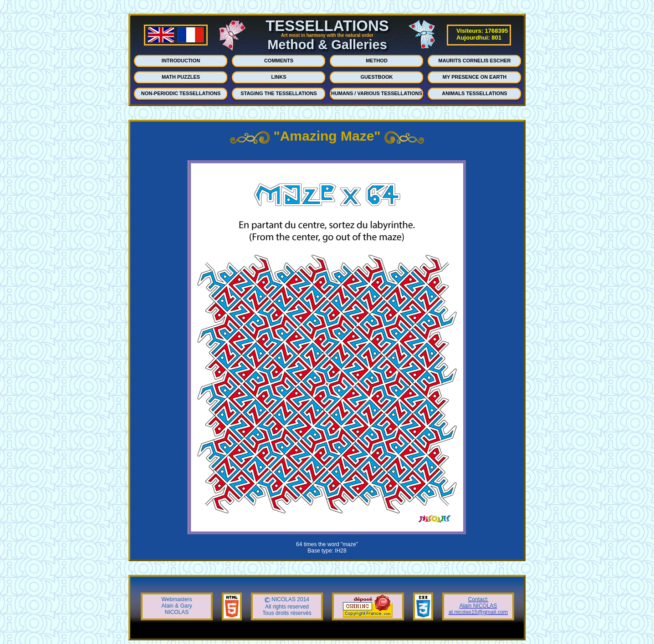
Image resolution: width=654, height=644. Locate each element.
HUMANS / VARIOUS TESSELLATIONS (377, 93)
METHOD (377, 61)
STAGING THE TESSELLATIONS (279, 93)
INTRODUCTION (181, 61)
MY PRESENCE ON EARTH (475, 77)
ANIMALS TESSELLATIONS (474, 93)
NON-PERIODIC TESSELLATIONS (181, 93)
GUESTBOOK (377, 77)
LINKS (279, 77)
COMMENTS (279, 61)
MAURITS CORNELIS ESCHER (475, 61)
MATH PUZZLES (181, 77)
